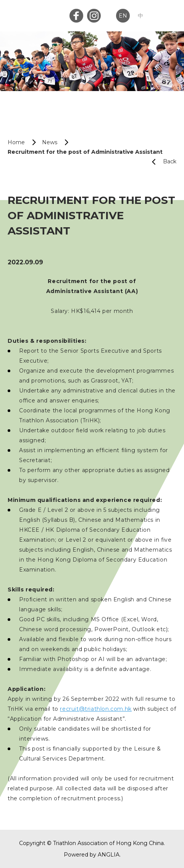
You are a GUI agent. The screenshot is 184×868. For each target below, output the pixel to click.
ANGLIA (109, 855)
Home (16, 142)
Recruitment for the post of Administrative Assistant (85, 152)
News (50, 142)
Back (161, 162)
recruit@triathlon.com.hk (96, 709)
